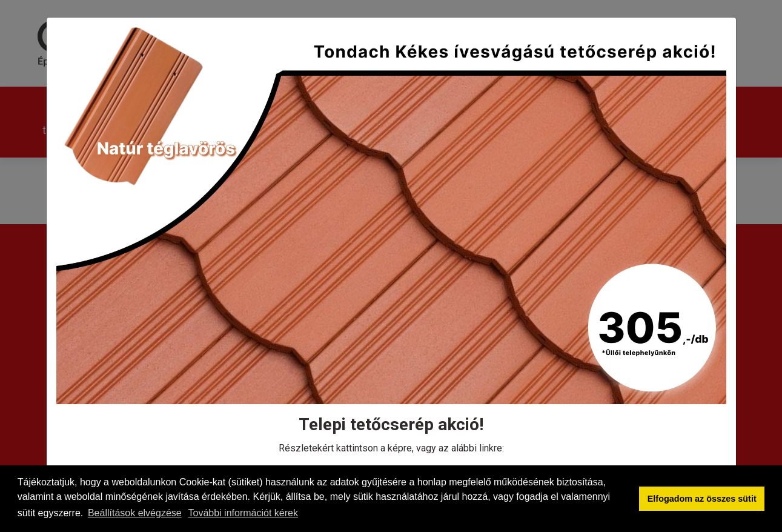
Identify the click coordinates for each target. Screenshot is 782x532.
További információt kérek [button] (243, 513)
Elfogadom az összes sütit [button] (702, 499)
